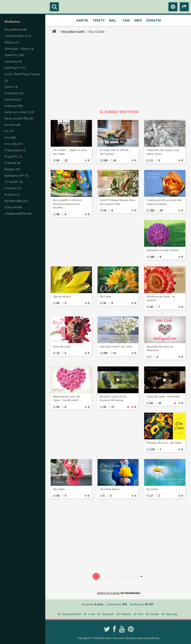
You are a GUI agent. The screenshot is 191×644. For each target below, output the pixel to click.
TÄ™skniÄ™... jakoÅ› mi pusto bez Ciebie (70, 152)
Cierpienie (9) (13, 61)
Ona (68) (10, 138)
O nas (92, 614)
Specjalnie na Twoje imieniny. (163, 250)
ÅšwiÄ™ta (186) (14, 55)
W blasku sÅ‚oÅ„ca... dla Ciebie (164, 443)
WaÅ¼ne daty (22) (16, 201)
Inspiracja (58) (13, 106)
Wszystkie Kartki (73, 32)
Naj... (113, 20)
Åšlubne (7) (12, 42)
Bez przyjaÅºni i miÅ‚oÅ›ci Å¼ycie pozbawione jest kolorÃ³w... (67, 204)
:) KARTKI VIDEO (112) (18, 36)
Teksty (99, 20)
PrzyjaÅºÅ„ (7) (13, 157)
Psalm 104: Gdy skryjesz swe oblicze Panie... (163, 152)
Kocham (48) (12, 125)
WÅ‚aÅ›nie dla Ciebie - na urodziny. (161, 298)
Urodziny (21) (13, 188)
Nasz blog (171, 614)
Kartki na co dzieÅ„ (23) (19, 112)
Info (138, 20)
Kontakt (154, 614)
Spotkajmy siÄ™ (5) (16, 176)
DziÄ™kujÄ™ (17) (15, 68)
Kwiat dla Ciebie (62, 347)
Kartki (82, 20)
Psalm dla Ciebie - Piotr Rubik (163, 397)
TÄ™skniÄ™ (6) (14, 182)
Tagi (126, 20)
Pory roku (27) (13, 144)
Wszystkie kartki (16, 29)
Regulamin (108, 614)
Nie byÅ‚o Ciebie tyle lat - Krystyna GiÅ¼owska (114, 399)
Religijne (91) (13, 169)
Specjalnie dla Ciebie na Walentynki (160, 348)
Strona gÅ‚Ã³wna (72, 614)
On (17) (9, 131)
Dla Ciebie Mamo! (110, 489)
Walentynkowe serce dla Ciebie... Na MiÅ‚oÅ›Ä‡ (66, 399)
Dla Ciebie (106, 297)
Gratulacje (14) (14, 93)
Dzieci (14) (11, 87)
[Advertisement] (121, 73)
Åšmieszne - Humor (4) (19, 49)
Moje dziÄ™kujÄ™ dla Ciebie (116, 347)
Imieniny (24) (13, 99)
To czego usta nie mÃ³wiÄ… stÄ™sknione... (115, 152)
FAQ (141, 614)
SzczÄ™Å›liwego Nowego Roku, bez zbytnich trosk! (118, 202)
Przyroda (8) (12, 163)
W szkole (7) (12, 195)
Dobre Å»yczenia (108, 593)
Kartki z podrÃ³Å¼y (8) (19, 119)
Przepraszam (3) (15, 150)
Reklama (126, 614)
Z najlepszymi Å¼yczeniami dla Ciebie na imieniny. (164, 202)
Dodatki (154, 20)
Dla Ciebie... (60, 489)
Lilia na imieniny (62, 297)
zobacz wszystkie (119, 112)
